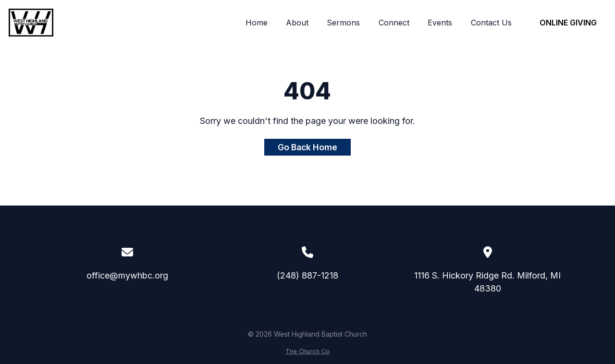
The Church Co (307, 351)
